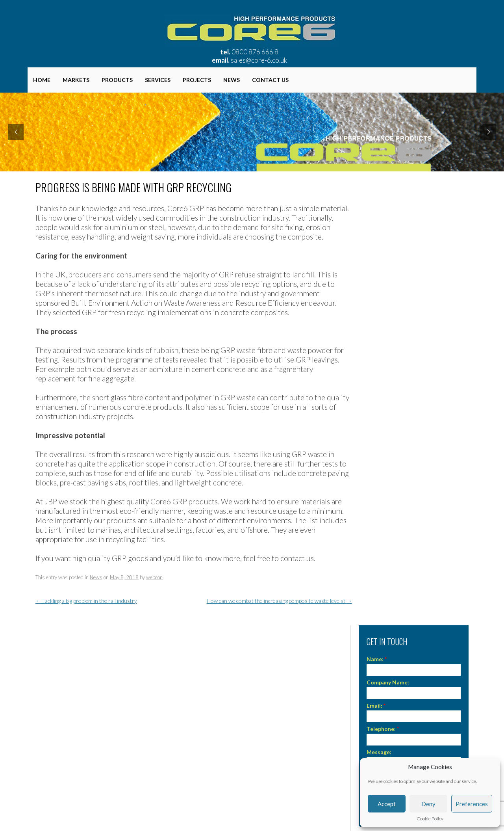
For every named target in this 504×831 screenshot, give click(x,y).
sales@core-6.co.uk (259, 60)
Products (117, 80)
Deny (428, 804)
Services (158, 80)
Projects (197, 80)
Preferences (472, 804)
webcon (154, 577)
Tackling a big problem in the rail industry (86, 601)
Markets (76, 80)
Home (42, 80)
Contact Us (270, 80)
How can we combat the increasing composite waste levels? (279, 601)
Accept (387, 804)
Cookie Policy (430, 819)
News (232, 80)
